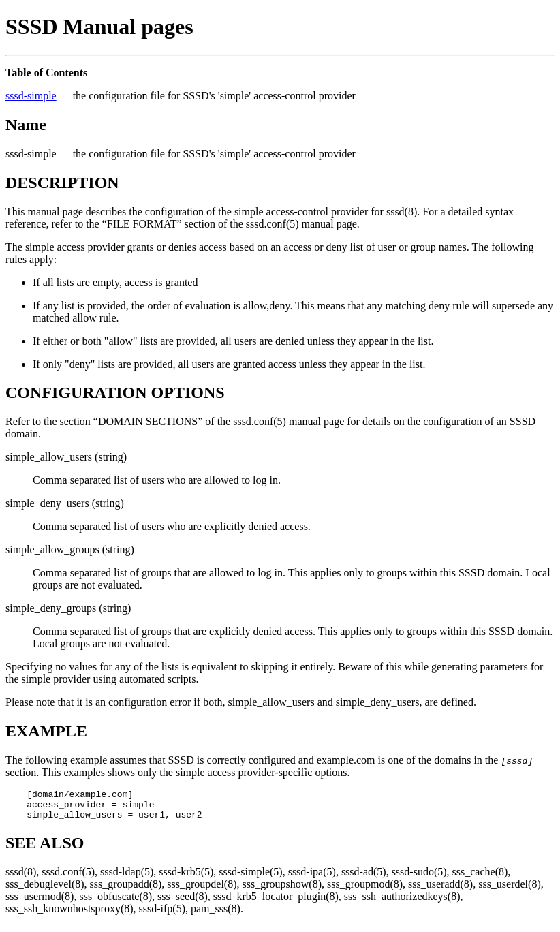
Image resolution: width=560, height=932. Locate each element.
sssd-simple (31, 96)
